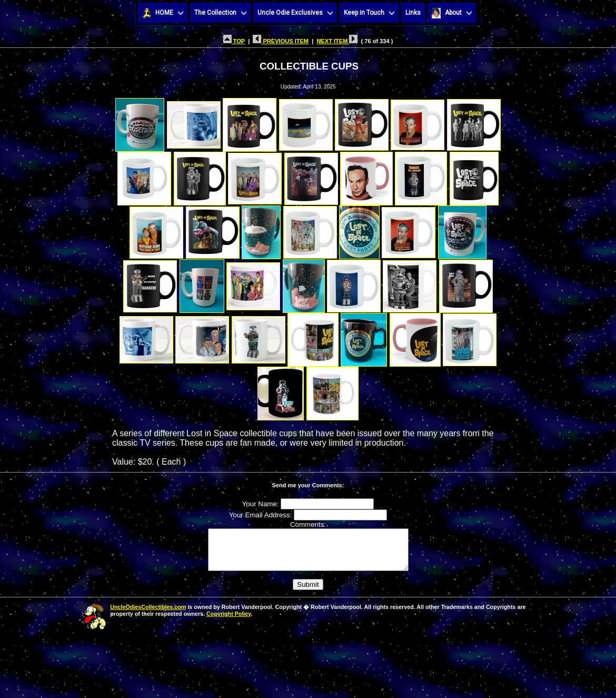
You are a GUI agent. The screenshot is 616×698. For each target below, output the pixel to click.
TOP (234, 41)
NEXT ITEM (337, 41)
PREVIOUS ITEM (281, 41)
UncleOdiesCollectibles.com (148, 615)
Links (413, 13)
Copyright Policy (228, 622)
